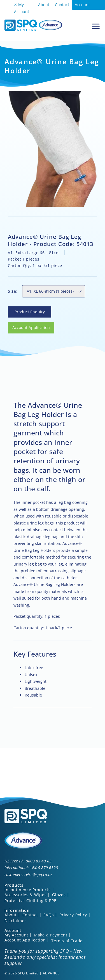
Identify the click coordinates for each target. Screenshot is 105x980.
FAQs (49, 915)
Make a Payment (51, 935)
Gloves (59, 895)
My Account (22, 8)
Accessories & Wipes (25, 895)
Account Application (85, 8)
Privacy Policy (73, 915)
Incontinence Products (28, 890)
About (44, 5)
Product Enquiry (23, 310)
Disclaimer (15, 921)
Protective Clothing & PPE (31, 901)
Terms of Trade (67, 941)
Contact (62, 5)
